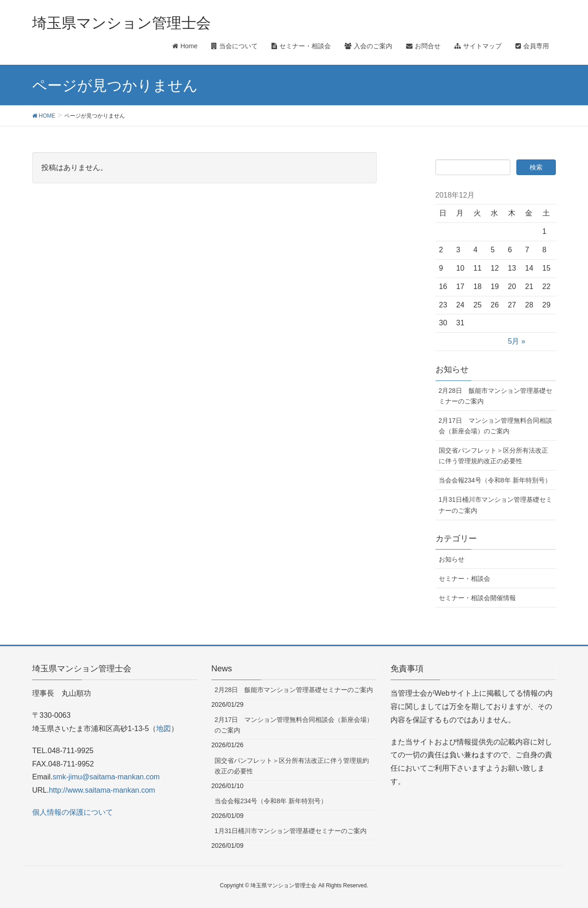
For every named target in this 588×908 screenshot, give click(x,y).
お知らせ (452, 559)
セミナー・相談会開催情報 (477, 598)
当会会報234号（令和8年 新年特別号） (495, 480)
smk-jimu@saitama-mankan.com (106, 777)
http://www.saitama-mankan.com (102, 790)
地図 (164, 729)
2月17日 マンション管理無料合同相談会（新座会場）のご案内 (495, 426)
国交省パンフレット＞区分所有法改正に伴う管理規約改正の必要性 (493, 456)
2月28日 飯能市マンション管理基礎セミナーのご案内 (495, 396)
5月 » (517, 341)
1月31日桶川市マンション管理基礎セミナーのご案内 (495, 505)
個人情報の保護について (73, 812)
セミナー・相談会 (464, 579)
